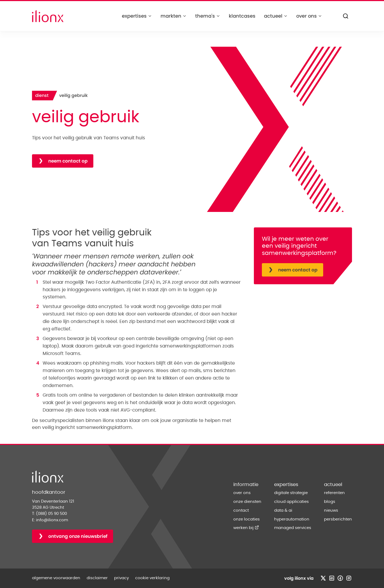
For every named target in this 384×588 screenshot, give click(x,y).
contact (241, 510)
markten (174, 16)
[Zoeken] (346, 16)
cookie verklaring (152, 578)
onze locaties (247, 519)
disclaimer (97, 578)
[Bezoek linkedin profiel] (332, 578)
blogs (330, 502)
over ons (309, 16)
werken (246, 528)
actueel (276, 16)
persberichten (338, 519)
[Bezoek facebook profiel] (340, 578)
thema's (208, 16)
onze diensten (247, 502)
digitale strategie (291, 493)
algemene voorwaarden (56, 578)
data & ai (283, 510)
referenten (334, 493)
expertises (137, 16)
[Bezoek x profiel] (323, 578)
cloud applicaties (291, 502)
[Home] (48, 16)
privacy (121, 578)
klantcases (242, 16)
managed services (293, 528)
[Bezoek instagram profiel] (349, 578)
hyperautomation (292, 519)
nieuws (331, 510)
